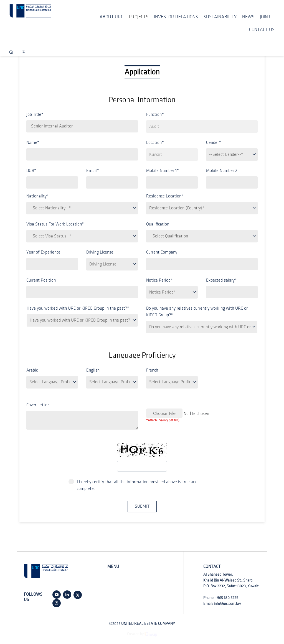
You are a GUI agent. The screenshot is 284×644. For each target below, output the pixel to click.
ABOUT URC (111, 17)
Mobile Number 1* (163, 171)
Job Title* (35, 115)
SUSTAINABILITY (220, 17)
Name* (33, 143)
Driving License (100, 252)
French (152, 370)
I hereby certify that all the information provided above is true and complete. (133, 485)
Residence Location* (165, 196)
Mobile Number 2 (222, 171)
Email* (93, 171)
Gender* (214, 143)
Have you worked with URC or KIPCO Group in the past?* (78, 308)
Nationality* (38, 196)
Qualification (158, 224)
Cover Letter (38, 405)
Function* (155, 115)
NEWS (248, 17)
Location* (155, 143)
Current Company (162, 252)
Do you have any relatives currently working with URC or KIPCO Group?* (197, 312)
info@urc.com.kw (227, 604)
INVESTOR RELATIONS (176, 17)
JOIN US (267, 17)
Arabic (32, 370)
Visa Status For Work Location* (55, 224)
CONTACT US (262, 30)
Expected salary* (221, 280)
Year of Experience (43, 252)
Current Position (41, 280)
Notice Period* (159, 280)
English (93, 370)
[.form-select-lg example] (202, 126)
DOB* (31, 171)
